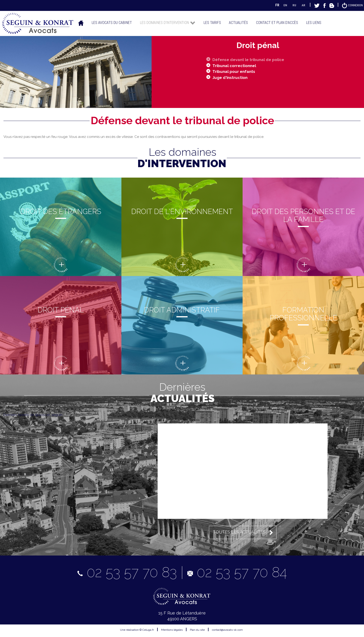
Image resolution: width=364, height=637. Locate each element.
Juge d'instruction (231, 77)
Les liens (314, 22)
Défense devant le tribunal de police (251, 59)
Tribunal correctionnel (236, 65)
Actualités (238, 22)
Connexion (351, 5)
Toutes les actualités (244, 532)
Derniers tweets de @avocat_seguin (33, 415)
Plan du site (197, 630)
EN (282, 5)
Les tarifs (212, 22)
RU (292, 5)
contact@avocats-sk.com (227, 630)
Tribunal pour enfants (235, 71)
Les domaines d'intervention (168, 22)
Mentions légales (172, 630)
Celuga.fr (148, 630)
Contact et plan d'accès (277, 22)
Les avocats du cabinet (112, 22)
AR (301, 5)
